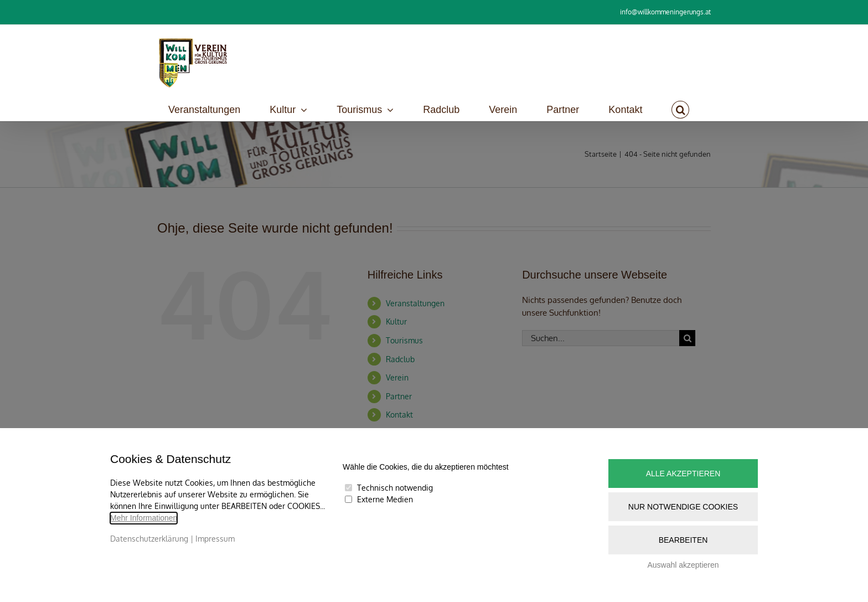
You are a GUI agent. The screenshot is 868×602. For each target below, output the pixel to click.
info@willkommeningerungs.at (665, 12)
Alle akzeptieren (683, 474)
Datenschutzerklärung (149, 539)
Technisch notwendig (395, 488)
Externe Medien (385, 499)
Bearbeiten (683, 540)
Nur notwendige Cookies (683, 507)
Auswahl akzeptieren (683, 565)
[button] (680, 110)
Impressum (215, 539)
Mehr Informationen (144, 518)
